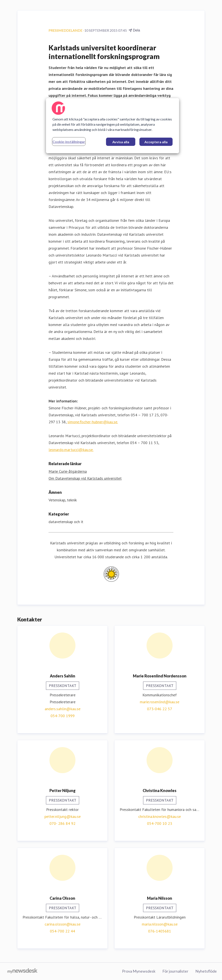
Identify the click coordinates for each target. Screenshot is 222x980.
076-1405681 (160, 931)
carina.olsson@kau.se (63, 924)
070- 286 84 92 (62, 823)
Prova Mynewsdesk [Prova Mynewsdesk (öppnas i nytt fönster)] (139, 971)
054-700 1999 (63, 716)
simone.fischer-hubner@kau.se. (93, 422)
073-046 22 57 (160, 709)
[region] (113, 126)
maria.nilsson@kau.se (160, 924)
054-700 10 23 (160, 823)
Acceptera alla (156, 142)
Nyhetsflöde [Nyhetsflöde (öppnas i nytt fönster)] (206, 971)
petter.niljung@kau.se (63, 816)
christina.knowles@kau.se (160, 816)
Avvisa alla (121, 142)
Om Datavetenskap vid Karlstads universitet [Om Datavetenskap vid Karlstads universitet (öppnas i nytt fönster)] (85, 478)
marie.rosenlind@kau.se (160, 702)
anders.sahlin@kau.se (63, 709)
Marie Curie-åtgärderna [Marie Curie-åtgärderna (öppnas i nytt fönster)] (68, 471)
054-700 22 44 (62, 931)
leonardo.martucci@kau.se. (71, 450)
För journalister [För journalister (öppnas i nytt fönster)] (175, 971)
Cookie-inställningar (69, 142)
